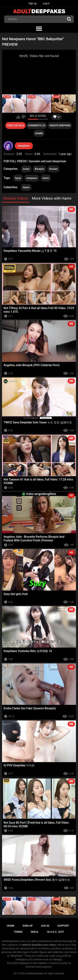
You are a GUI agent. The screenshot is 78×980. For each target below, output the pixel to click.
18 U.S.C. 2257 (55, 932)
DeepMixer (24, 146)
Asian (26, 169)
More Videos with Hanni (52, 198)
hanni (46, 178)
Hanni (26, 187)
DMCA (35, 932)
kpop (18, 178)
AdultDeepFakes (35, 974)
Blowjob (39, 169)
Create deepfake (60, 125)
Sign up (33, 3)
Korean (54, 169)
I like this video (18, 117)
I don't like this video (24, 117)
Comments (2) (37, 125)
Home (11, 926)
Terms (18, 932)
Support (63, 926)
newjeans (32, 178)
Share (39, 133)
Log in (46, 3)
